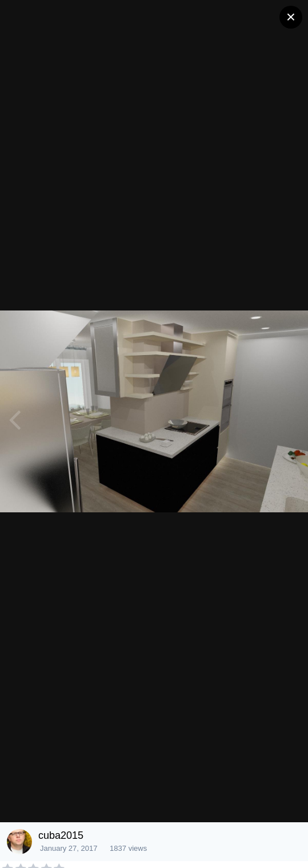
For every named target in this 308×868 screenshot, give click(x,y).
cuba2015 (61, 835)
